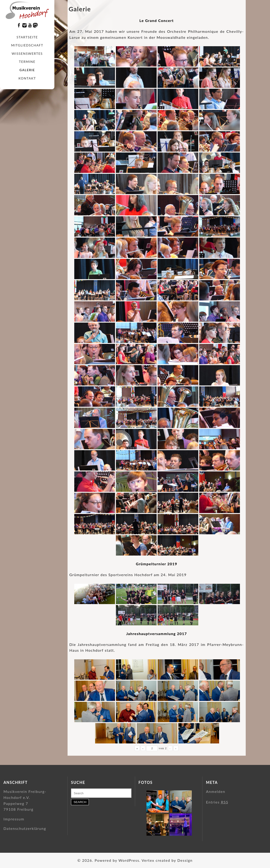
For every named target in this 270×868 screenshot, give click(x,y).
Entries (217, 802)
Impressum (14, 819)
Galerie (27, 70)
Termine (27, 62)
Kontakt (27, 78)
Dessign (185, 860)
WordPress (129, 860)
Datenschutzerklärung (25, 828)
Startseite (27, 37)
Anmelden (216, 791)
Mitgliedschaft (27, 45)
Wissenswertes (27, 53)
